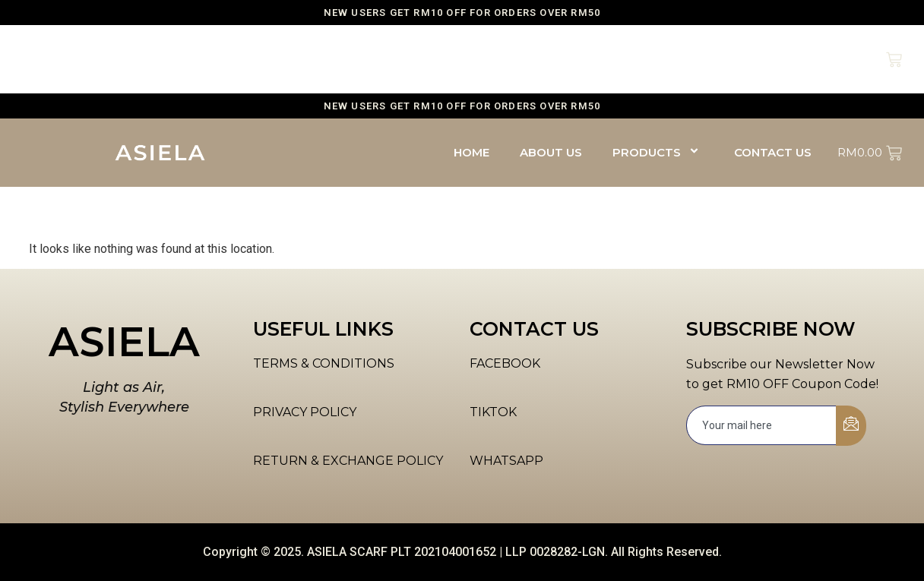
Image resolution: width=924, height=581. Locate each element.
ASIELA (124, 342)
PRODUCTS (658, 59)
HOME (471, 59)
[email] (762, 425)
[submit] (851, 426)
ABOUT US (551, 59)
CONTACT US (773, 59)
